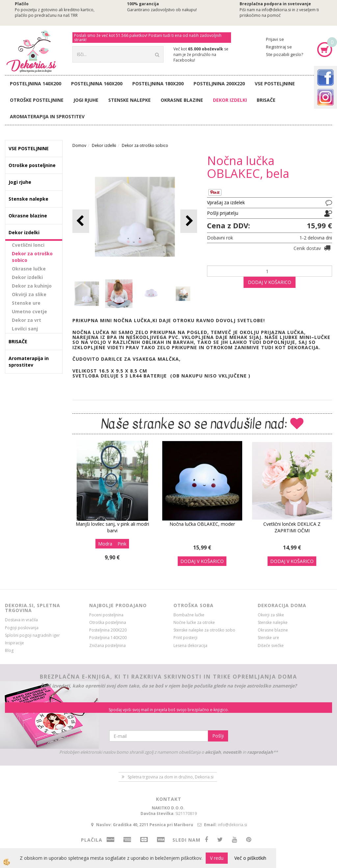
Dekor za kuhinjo (32, 286)
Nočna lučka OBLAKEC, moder (202, 524)
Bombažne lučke (189, 615)
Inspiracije (14, 643)
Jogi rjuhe (86, 100)
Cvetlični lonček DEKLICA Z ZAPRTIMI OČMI (292, 527)
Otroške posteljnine (37, 100)
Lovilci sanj (25, 329)
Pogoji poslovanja (22, 628)
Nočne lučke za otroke (194, 622)
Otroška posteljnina (108, 622)
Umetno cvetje (29, 311)
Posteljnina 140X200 (36, 84)
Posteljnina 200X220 (219, 84)
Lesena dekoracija (190, 645)
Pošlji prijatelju (223, 213)
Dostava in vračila (21, 620)
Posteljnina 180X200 (158, 84)
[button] (189, 221)
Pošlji (218, 736)
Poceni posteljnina (106, 615)
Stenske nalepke (130, 100)
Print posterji (185, 638)
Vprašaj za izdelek (226, 202)
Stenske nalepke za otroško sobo (204, 630)
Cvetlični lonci (28, 245)
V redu (217, 858)
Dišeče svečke (271, 645)
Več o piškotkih (250, 858)
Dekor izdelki (230, 100)
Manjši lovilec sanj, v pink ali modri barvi (112, 527)
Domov (79, 145)
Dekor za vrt (26, 320)
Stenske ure (26, 303)
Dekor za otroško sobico (32, 257)
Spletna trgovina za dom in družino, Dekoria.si (171, 777)
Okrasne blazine (182, 100)
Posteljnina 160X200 (97, 84)
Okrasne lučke (29, 269)
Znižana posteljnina (107, 645)
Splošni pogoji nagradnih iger (32, 635)
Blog (9, 650)
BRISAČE (266, 100)
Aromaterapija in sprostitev (47, 116)
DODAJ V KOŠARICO (270, 282)
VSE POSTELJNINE (275, 84)
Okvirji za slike (29, 294)
